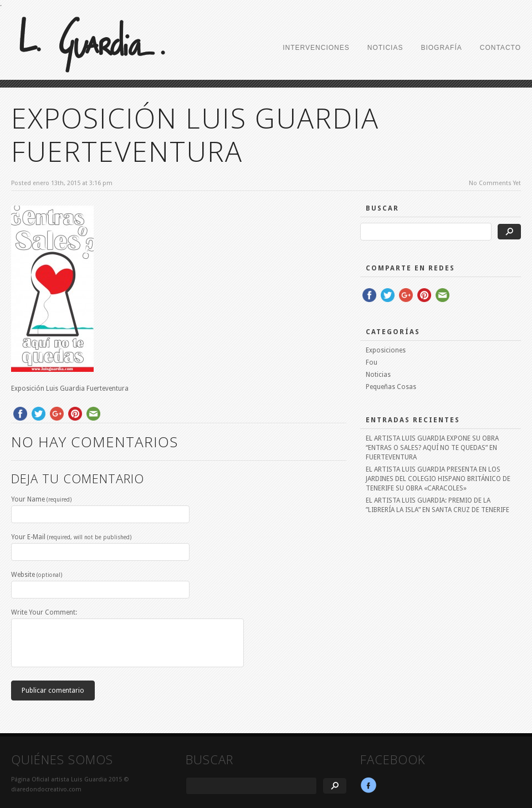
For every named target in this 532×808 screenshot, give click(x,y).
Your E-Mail (71, 537)
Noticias (378, 375)
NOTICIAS (385, 48)
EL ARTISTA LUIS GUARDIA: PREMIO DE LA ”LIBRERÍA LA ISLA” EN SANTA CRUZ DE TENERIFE (438, 505)
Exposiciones (386, 350)
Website (37, 575)
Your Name (41, 499)
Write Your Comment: (44, 612)
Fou (372, 362)
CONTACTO (500, 48)
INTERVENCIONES (316, 48)
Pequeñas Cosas (391, 387)
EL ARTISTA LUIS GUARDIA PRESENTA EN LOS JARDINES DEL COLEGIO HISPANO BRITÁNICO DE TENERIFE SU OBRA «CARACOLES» (438, 479)
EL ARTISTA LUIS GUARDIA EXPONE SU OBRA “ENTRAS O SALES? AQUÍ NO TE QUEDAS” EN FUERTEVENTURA (432, 448)
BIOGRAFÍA (441, 48)
